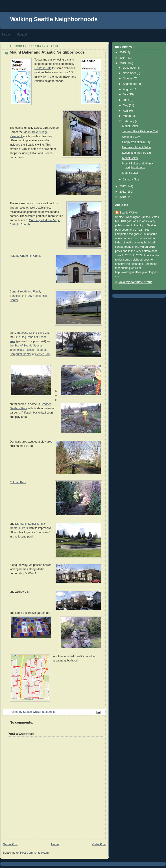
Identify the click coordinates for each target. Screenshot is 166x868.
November (130, 73)
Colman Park (18, 482)
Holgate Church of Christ (25, 256)
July (126, 94)
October (128, 79)
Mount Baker (130, 126)
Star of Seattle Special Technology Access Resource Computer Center (28, 350)
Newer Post (10, 844)
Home (6, 34)
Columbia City (131, 137)
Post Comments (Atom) (35, 853)
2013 (123, 63)
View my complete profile (135, 282)
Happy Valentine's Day (136, 142)
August (128, 89)
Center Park (43, 354)
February (129, 121)
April (126, 111)
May (126, 105)
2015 (123, 52)
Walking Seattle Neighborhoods (54, 19)
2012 (123, 186)
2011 (123, 192)
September (130, 84)
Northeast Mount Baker (137, 147)
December (130, 68)
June (126, 100)
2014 (123, 58)
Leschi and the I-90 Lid (137, 153)
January (128, 180)
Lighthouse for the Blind (29, 333)
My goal (22, 34)
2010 (123, 197)
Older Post (99, 844)
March (127, 116)
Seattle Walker (129, 213)
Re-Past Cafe (43, 68)
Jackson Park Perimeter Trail (140, 131)
